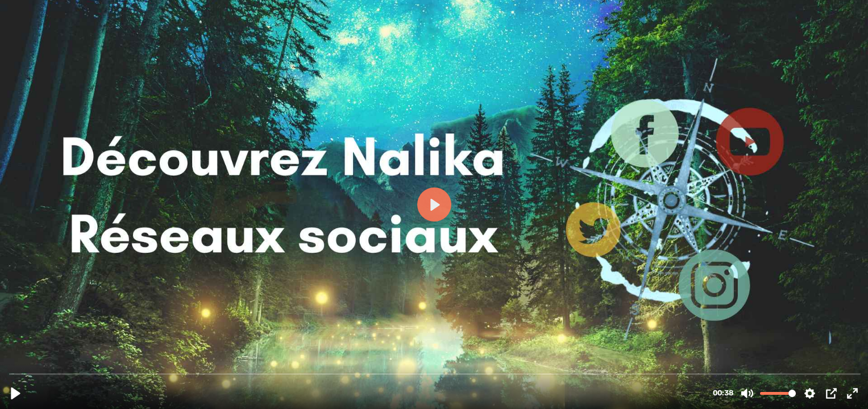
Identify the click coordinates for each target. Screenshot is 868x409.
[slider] (435, 373)
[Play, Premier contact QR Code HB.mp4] (16, 393)
